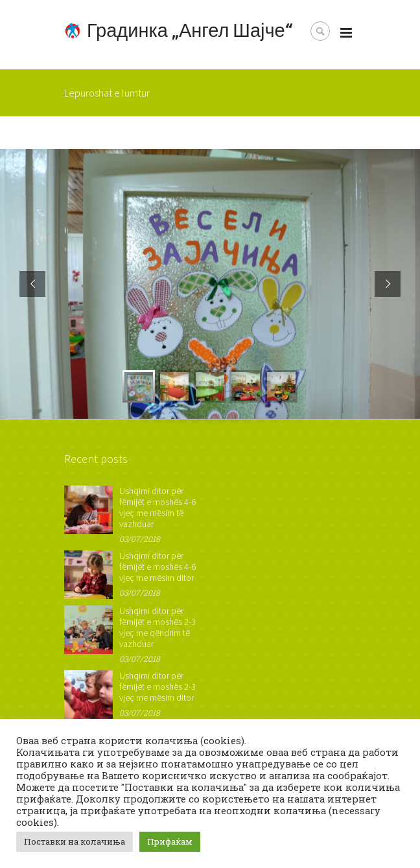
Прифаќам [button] (170, 841)
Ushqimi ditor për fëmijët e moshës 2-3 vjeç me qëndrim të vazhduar (157, 627)
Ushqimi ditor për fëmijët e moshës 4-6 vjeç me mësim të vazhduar (157, 507)
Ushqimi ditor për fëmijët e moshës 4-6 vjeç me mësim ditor (157, 567)
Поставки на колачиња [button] (75, 841)
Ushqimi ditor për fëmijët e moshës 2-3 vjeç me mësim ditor (157, 686)
